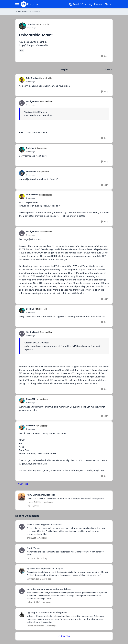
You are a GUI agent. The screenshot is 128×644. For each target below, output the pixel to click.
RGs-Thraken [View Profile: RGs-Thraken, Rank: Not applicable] (32, 78)
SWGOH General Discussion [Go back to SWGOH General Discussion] (28, 12)
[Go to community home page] (29, 4)
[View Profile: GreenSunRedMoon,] (22, 615)
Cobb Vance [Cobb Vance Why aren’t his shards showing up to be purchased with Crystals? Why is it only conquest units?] (33, 548)
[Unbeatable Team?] (39, 82)
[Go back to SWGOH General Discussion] (66, 495)
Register (98, 4)
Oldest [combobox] (108, 70)
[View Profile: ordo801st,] (22, 527)
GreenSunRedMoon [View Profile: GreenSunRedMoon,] (35, 626)
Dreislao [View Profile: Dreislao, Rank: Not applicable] (31, 24)
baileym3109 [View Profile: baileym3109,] (32, 602)
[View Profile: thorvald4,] (22, 550)
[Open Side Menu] (17, 4)
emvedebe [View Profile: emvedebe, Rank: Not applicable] (31, 172)
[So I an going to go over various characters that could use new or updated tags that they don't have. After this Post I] (68, 531)
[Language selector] (78, 4)
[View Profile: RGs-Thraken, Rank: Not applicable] (22, 80)
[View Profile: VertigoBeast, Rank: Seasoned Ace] (22, 103)
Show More (22, 484)
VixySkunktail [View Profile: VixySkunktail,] (33, 579)
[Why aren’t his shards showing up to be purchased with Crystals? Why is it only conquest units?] (68, 553)
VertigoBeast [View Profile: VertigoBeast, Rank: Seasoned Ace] (32, 101)
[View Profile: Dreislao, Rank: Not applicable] (23, 26)
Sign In (108, 4)
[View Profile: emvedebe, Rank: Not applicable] (22, 173)
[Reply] (105, 56)
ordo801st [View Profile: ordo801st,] (31, 538)
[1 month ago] (43, 538)
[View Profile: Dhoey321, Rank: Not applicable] (22, 401)
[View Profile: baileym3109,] (22, 591)
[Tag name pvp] (21, 51)
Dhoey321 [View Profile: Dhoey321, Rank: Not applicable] (31, 399)
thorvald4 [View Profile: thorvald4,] (31, 558)
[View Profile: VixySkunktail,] (22, 571)
